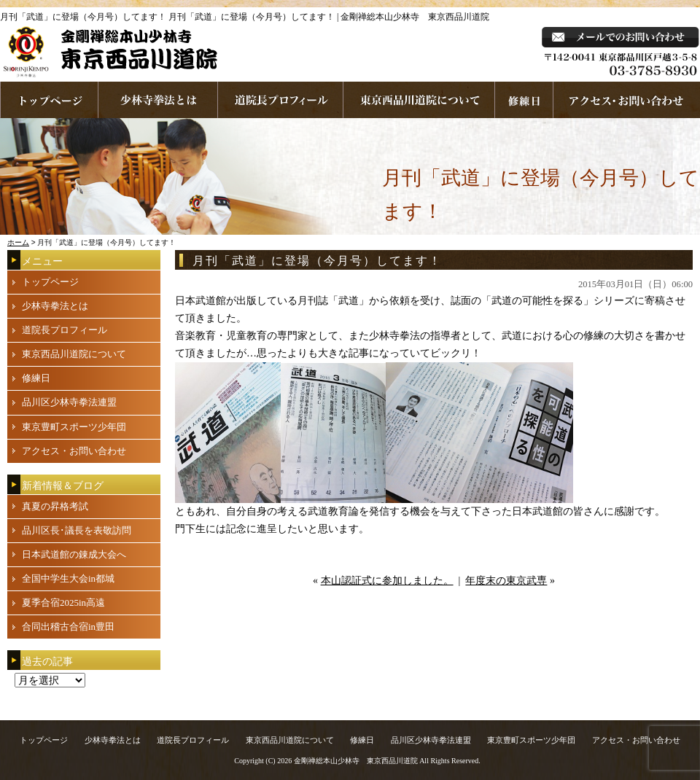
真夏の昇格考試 (55, 506)
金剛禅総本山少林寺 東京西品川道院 (356, 761)
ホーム (18, 242)
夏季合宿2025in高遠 (63, 602)
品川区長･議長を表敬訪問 (77, 530)
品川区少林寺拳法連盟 (69, 402)
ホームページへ (49, 100)
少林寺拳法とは (158, 100)
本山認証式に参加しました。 (387, 581)
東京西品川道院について (419, 100)
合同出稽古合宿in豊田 (68, 627)
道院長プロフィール (281, 100)
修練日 (36, 378)
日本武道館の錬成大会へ (74, 554)
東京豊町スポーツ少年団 (74, 427)
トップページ (50, 282)
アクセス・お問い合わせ (74, 451)
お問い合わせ (627, 100)
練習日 (524, 100)
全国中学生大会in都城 (68, 578)
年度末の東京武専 (506, 581)
